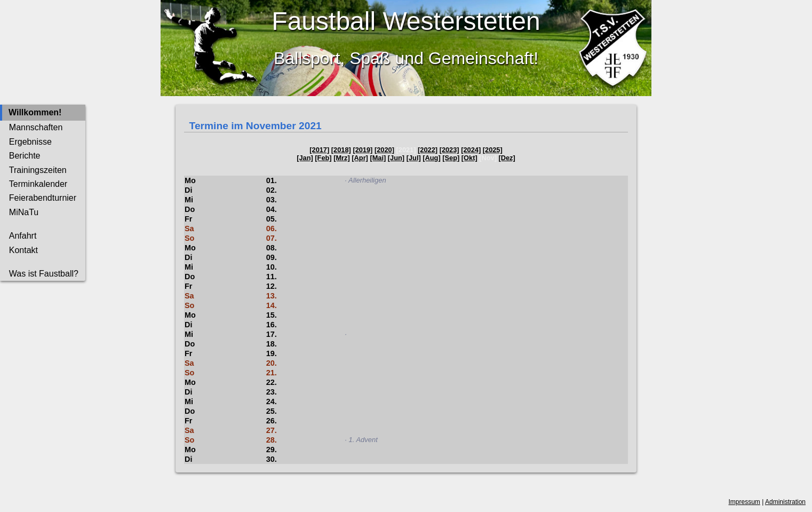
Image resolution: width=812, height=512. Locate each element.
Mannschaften (36, 127)
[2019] (363, 150)
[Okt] (469, 158)
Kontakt (23, 250)
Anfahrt (23, 236)
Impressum (745, 502)
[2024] (471, 150)
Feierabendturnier (43, 198)
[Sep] (451, 158)
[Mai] (378, 158)
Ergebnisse (30, 142)
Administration (785, 502)
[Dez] (507, 158)
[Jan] (305, 158)
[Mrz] (342, 158)
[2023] (449, 150)
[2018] (341, 150)
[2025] (493, 150)
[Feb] (323, 158)
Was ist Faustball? (44, 274)
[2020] (384, 150)
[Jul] (414, 158)
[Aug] (431, 158)
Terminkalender (38, 184)
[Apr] (360, 158)
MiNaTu (24, 212)
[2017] (319, 150)
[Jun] (396, 158)
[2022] (428, 150)
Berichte (25, 156)
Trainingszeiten (38, 170)
